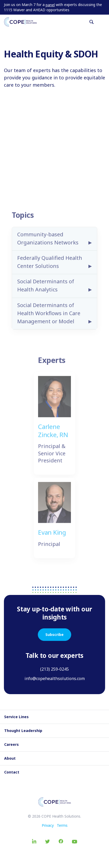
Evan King (52, 535)
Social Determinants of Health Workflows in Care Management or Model (49, 316)
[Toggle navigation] (103, 22)
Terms (62, 825)
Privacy (48, 825)
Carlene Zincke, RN (53, 433)
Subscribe (54, 634)
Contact (12, 772)
